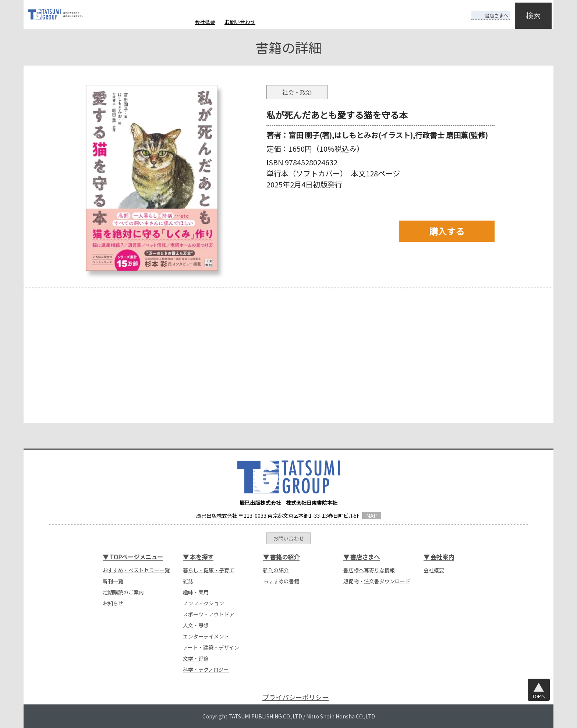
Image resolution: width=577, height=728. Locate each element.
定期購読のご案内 (123, 592)
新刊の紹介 (276, 570)
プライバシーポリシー (295, 697)
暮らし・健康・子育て (209, 570)
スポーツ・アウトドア (209, 614)
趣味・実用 (196, 592)
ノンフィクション (203, 603)
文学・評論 (196, 658)
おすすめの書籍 (281, 581)
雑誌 (188, 581)
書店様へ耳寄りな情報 (369, 570)
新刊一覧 (113, 581)
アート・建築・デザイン (211, 647)
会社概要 (205, 22)
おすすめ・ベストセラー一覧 (136, 570)
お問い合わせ (240, 22)
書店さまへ (484, 10)
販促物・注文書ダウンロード (377, 581)
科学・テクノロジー (206, 669)
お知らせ (113, 603)
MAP (371, 516)
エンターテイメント (206, 636)
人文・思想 (196, 625)
